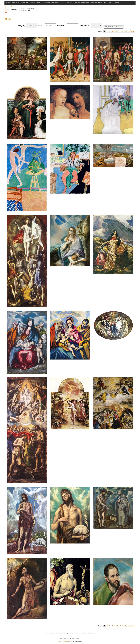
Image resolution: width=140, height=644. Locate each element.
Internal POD (35, 3)
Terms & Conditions (90, 633)
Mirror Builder (67, 3)
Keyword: (61, 26)
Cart (117, 3)
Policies (58, 633)
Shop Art (25, 3)
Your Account (72, 633)
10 (129, 31)
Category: (21, 26)
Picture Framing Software (64, 641)
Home (8, 3)
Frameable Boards (82, 3)
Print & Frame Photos (51, 3)
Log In (110, 3)
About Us (15, 3)
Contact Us (64, 633)
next (133, 31)
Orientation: (85, 26)
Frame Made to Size (99, 3)
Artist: (41, 26)
